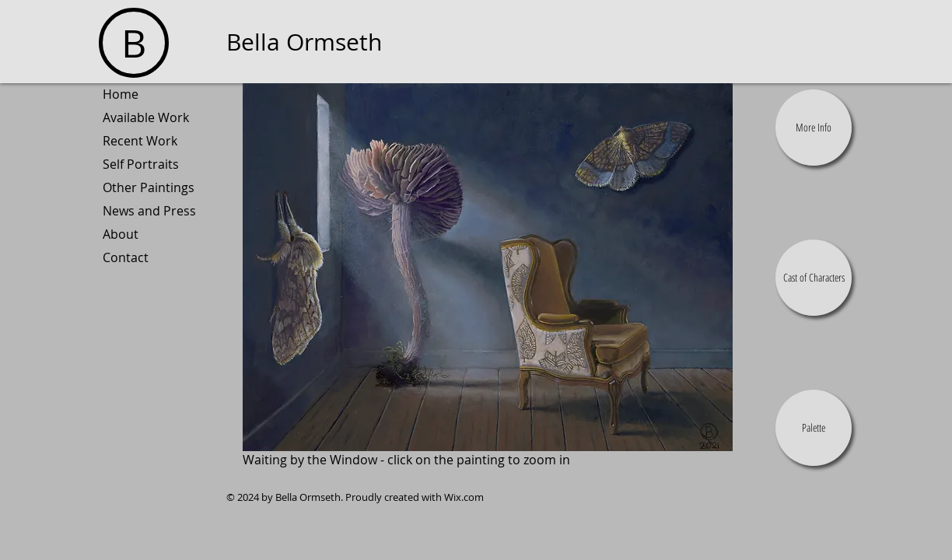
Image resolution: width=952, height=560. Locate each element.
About (121, 234)
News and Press (149, 211)
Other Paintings (149, 187)
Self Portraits (141, 164)
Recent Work (140, 141)
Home (121, 94)
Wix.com (464, 497)
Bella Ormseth (304, 42)
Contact (126, 257)
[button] (814, 128)
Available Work (146, 117)
